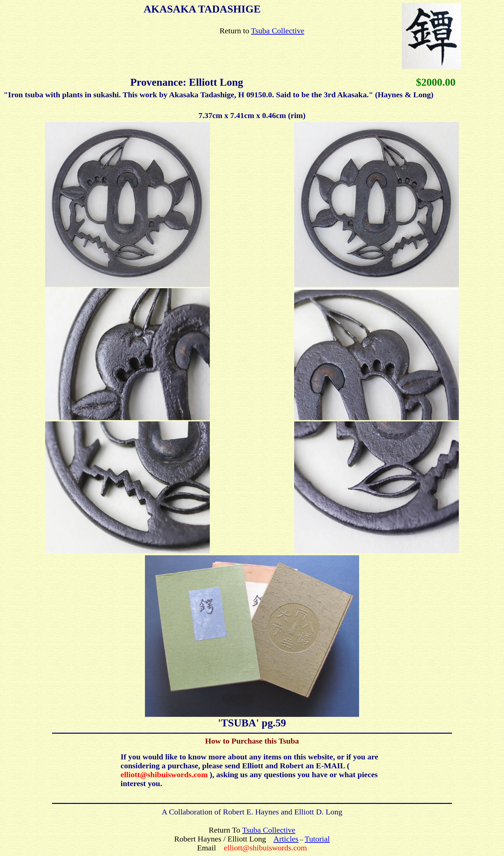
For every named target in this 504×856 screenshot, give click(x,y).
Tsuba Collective (278, 31)
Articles (286, 839)
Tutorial (317, 839)
